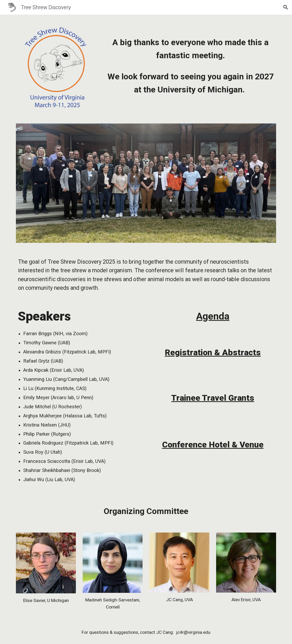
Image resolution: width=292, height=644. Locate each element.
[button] (286, 7)
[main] (190, 60)
